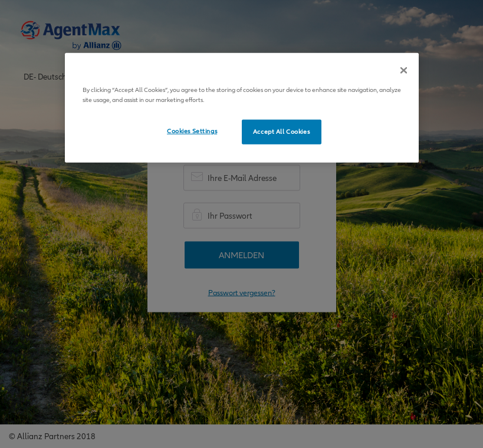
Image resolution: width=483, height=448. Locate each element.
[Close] (403, 70)
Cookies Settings (192, 131)
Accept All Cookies (281, 132)
